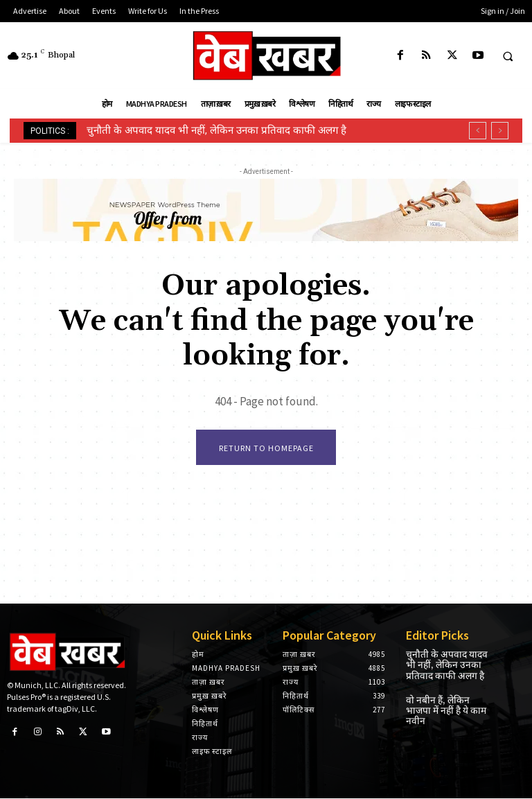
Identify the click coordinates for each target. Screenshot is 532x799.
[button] (508, 56)
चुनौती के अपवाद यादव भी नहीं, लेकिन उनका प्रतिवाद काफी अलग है (216, 130)
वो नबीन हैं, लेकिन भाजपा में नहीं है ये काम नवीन (448, 702)
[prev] (478, 131)
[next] (500, 131)
